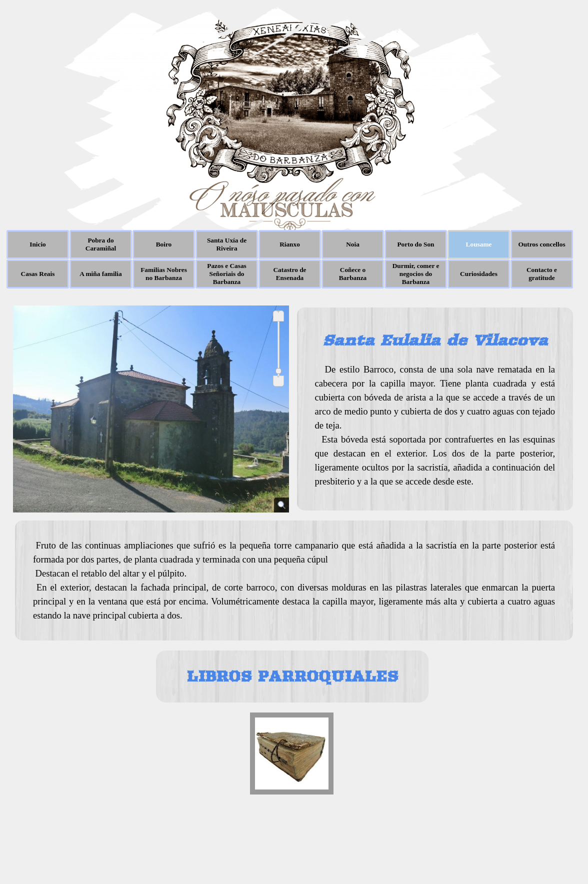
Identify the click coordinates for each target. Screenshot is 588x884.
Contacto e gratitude (542, 274)
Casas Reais (38, 274)
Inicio (38, 244)
